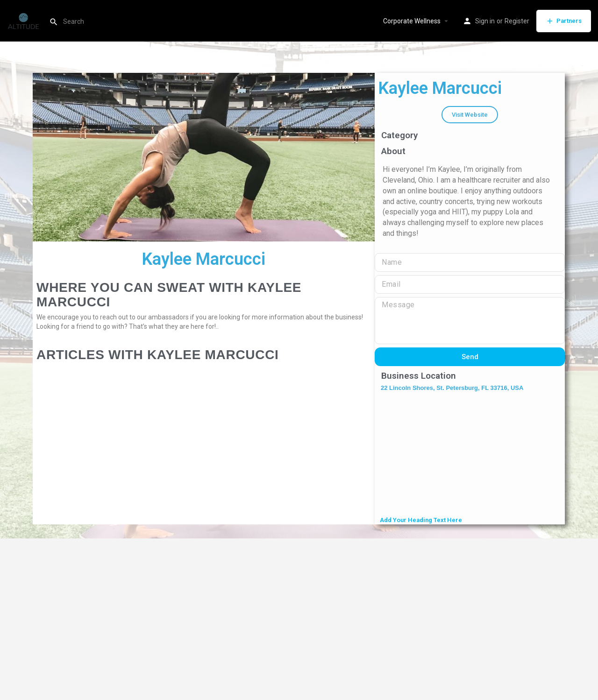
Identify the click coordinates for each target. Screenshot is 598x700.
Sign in (485, 21)
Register (517, 21)
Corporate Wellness (412, 21)
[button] (470, 115)
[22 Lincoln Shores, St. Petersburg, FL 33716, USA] (470, 455)
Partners (564, 21)
